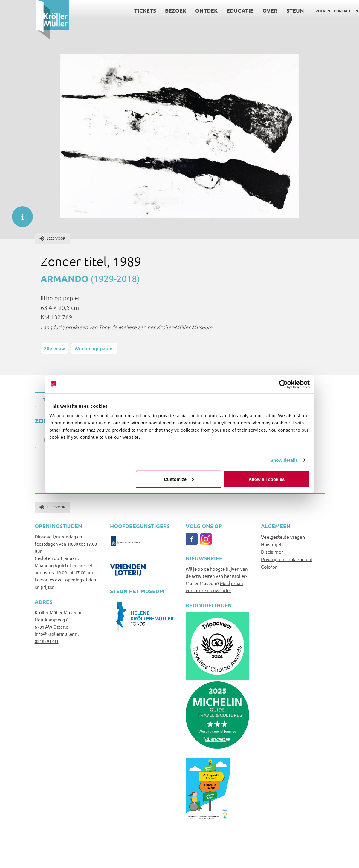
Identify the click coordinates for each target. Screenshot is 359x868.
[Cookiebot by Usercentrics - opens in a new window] (284, 384)
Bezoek (139, 10)
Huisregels (272, 544)
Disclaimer (272, 552)
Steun (259, 10)
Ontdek (170, 10)
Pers (323, 11)
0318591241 (47, 641)
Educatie (204, 10)
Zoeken (287, 11)
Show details (284, 460)
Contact (306, 11)
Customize (179, 479)
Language (341, 11)
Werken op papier (94, 348)
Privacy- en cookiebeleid (287, 559)
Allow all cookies (267, 479)
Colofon (269, 567)
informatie (19, 214)
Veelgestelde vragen (283, 537)
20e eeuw (54, 348)
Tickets (109, 10)
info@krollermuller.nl (57, 634)
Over (234, 10)
